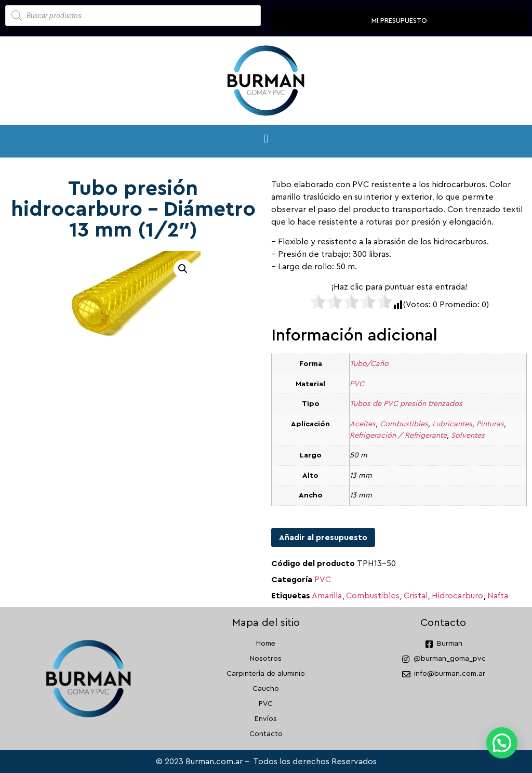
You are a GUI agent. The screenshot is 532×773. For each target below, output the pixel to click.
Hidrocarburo (457, 596)
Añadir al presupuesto (323, 538)
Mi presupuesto (399, 21)
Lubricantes (452, 424)
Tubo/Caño (369, 364)
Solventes (468, 435)
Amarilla (327, 596)
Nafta (498, 596)
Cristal (416, 596)
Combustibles (404, 424)
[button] (266, 139)
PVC (357, 384)
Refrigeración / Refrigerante (398, 435)
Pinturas (490, 424)
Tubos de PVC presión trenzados (406, 404)
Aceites (363, 424)
